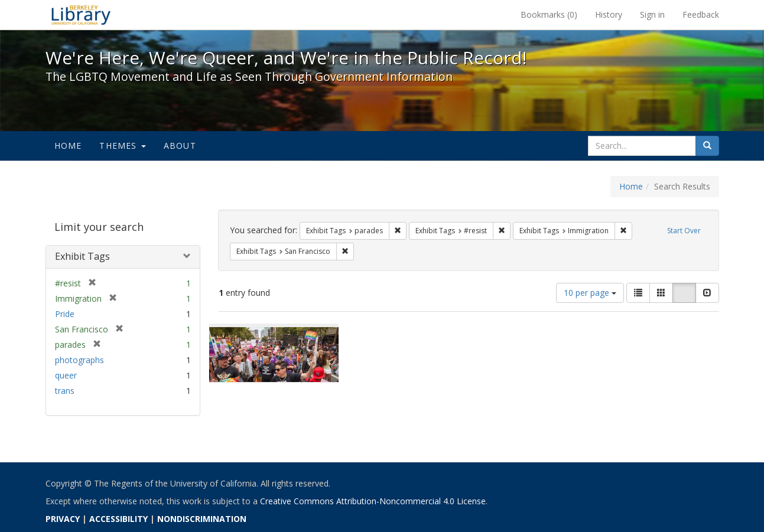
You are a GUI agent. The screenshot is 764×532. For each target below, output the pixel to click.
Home (68, 146)
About (180, 146)
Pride (65, 314)
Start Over (684, 231)
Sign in (652, 14)
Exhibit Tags (82, 256)
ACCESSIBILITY (118, 519)
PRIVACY (63, 519)
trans (65, 391)
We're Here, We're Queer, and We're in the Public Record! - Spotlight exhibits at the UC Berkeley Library (81, 15)
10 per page (590, 293)
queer (66, 375)
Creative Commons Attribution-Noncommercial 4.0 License (373, 501)
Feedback (701, 14)
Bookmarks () (549, 14)
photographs (79, 360)
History (609, 14)
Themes (122, 146)
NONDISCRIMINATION (202, 519)
